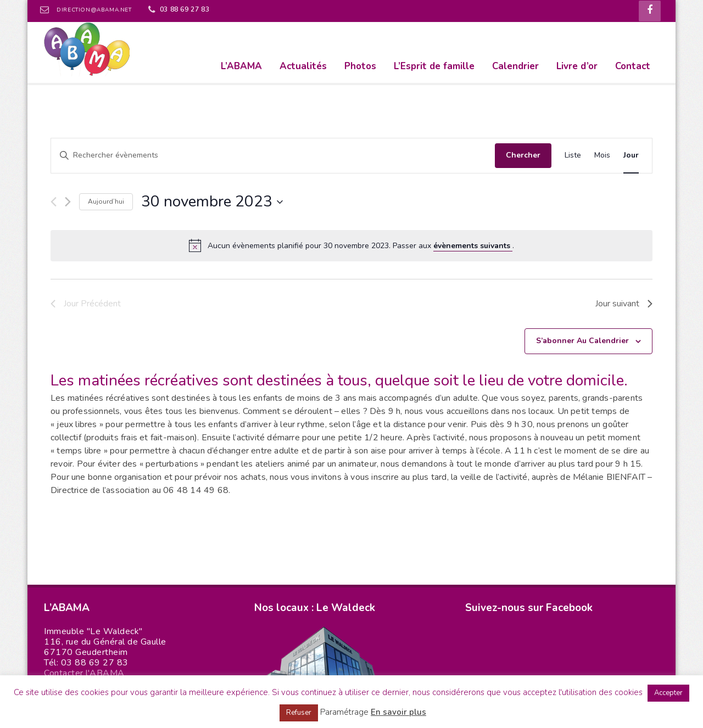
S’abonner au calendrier (582, 341)
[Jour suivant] (68, 202)
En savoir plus (398, 712)
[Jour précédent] (54, 202)
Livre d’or (577, 66)
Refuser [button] (299, 713)
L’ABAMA (241, 66)
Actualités (303, 66)
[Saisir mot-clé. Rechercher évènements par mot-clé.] (273, 156)
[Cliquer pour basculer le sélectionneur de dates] (212, 202)
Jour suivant (624, 304)
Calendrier (515, 66)
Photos (360, 66)
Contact (633, 66)
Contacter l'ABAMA (84, 673)
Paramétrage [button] (344, 712)
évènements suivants (473, 246)
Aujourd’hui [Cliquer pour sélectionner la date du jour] (106, 201)
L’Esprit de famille (434, 66)
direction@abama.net (94, 10)
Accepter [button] (668, 693)
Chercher (523, 155)
